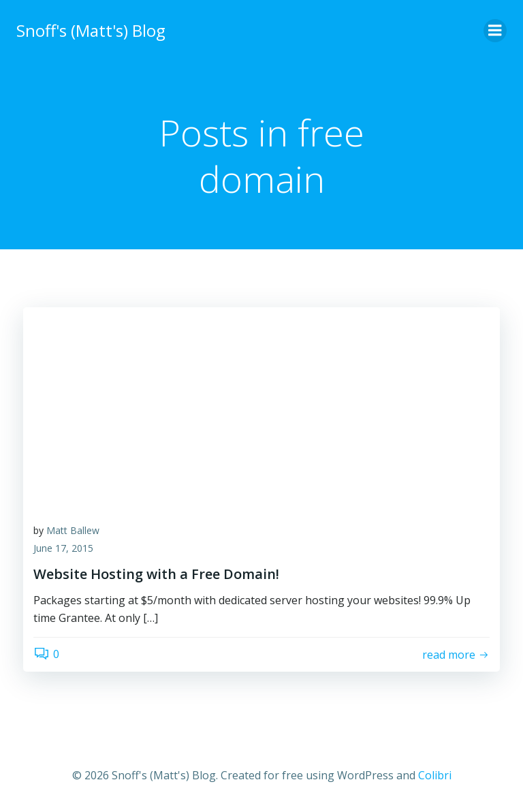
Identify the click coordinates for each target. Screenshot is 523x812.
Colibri (435, 775)
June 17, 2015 (63, 548)
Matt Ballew (73, 530)
